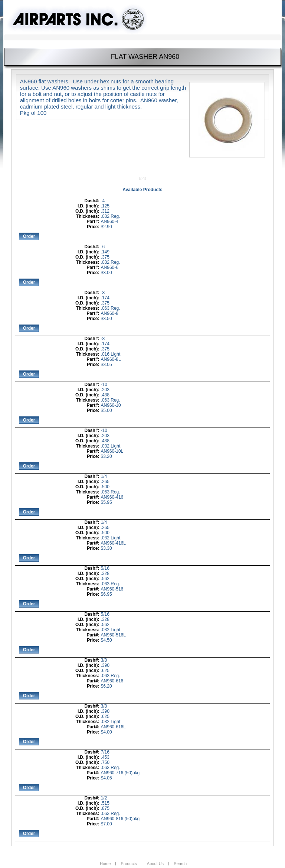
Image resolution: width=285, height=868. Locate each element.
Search (180, 864)
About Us (155, 864)
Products (129, 864)
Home (105, 864)
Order (29, 236)
